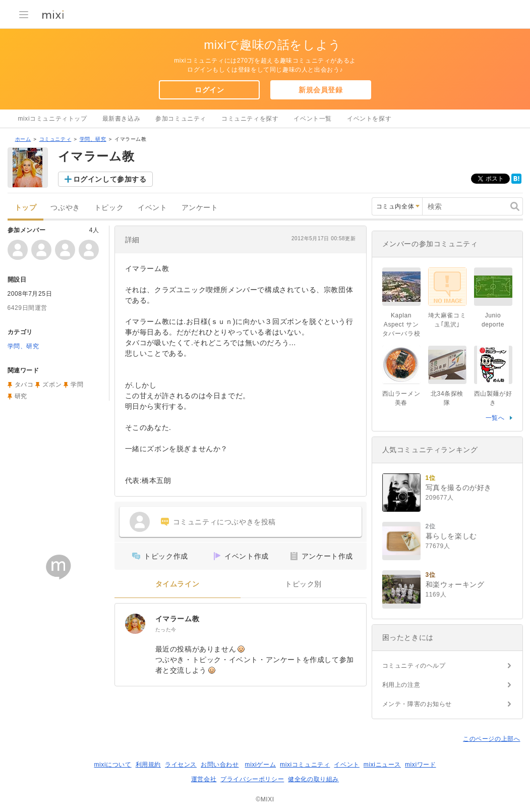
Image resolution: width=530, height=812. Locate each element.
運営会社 (204, 779)
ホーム (23, 139)
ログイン (209, 90)
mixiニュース (382, 765)
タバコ (24, 385)
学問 (77, 385)
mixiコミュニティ (305, 765)
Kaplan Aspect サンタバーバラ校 (401, 324)
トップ (26, 208)
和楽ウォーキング (455, 584)
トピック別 (303, 584)
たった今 (166, 630)
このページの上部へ (491, 739)
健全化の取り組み (313, 779)
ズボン (52, 385)
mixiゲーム (261, 765)
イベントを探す (369, 119)
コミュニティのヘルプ (414, 666)
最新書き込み (122, 119)
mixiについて (112, 765)
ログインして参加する (110, 179)
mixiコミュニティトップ (53, 119)
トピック (109, 208)
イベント (152, 208)
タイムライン (178, 584)
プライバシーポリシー (252, 779)
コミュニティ (55, 139)
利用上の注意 (401, 685)
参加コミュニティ (181, 119)
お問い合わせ (220, 765)
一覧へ (495, 418)
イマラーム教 (178, 619)
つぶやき (65, 208)
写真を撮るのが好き (459, 488)
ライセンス (181, 765)
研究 (21, 396)
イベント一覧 (313, 119)
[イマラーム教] (135, 624)
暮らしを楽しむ (451, 536)
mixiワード (421, 765)
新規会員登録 (321, 90)
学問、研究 (93, 139)
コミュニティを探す (250, 119)
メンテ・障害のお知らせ (417, 704)
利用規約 (148, 765)
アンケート (200, 208)
